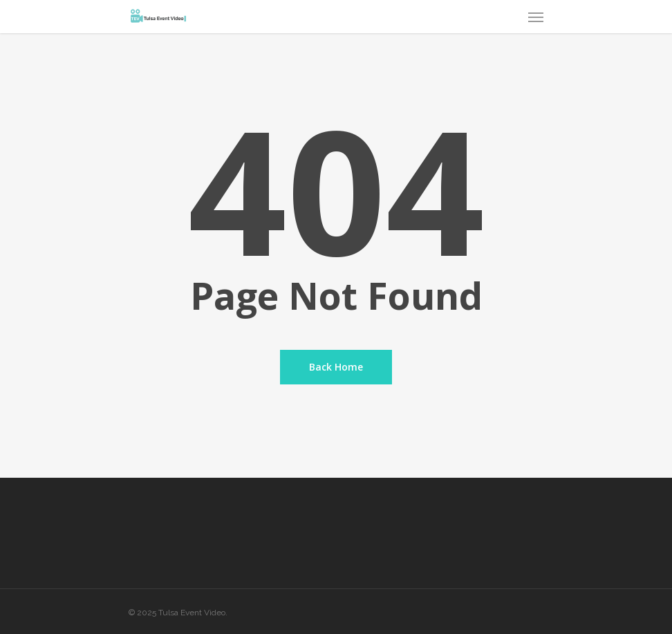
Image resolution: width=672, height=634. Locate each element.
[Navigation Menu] (536, 17)
